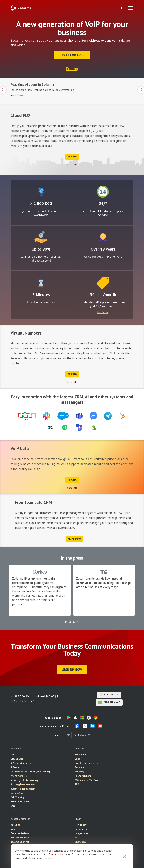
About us (15, 825)
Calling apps (17, 759)
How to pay (81, 825)
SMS (13, 806)
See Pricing (103, 312)
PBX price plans (106, 302)
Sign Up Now (72, 670)
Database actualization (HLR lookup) (30, 772)
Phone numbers (19, 776)
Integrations (81, 833)
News (13, 829)
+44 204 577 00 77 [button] (22, 701)
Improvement (103, 237)
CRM (13, 810)
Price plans (80, 755)
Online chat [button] (81, 842)
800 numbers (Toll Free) (87, 780)
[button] (66, 622)
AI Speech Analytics (21, 763)
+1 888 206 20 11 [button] (22, 696)
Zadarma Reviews (20, 833)
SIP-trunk (16, 767)
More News (17, 95)
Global (41, 192)
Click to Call (17, 793)
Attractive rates (41, 237)
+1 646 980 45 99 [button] (47, 696)
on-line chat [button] (109, 703)
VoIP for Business (20, 838)
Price (103, 283)
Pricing (72, 69)
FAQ (77, 838)
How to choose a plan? (87, 763)
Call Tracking (17, 797)
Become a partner (20, 842)
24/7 (103, 192)
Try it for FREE (72, 55)
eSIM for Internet (20, 802)
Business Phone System (23, 789)
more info (72, 165)
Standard (80, 767)
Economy (79, 772)
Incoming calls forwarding (24, 780)
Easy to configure (41, 283)
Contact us (109, 695)
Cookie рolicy (56, 854)
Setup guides (82, 829)
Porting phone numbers (23, 784)
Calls (13, 755)
